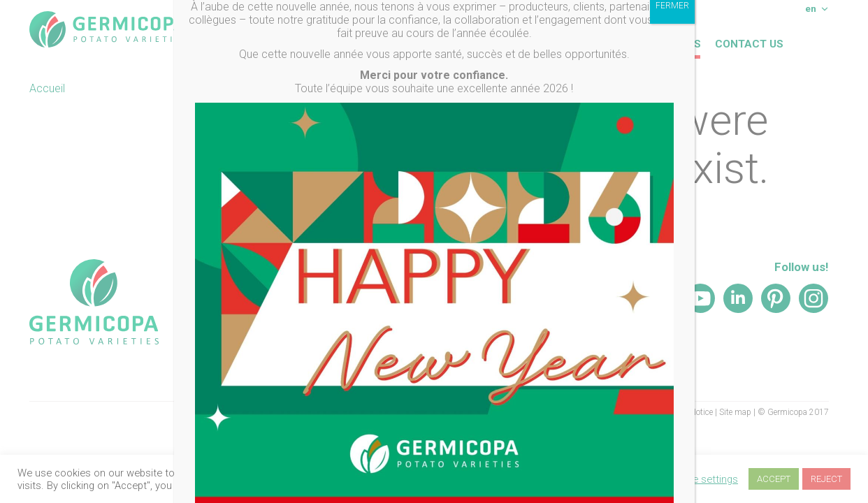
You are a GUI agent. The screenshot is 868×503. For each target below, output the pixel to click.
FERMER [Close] (672, 25)
